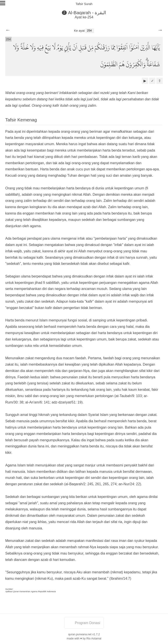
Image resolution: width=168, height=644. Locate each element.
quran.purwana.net (80, 634)
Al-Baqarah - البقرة (87, 13)
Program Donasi (84, 623)
